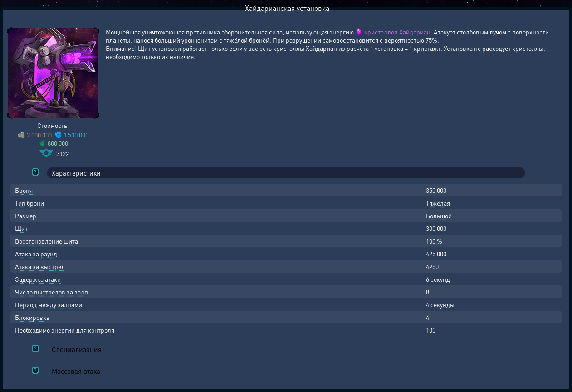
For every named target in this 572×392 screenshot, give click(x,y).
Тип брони (29, 203)
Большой (439, 216)
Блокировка (32, 317)
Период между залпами (49, 304)
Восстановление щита (46, 241)
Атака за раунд (36, 254)
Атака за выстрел (40, 266)
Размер (26, 216)
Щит (21, 228)
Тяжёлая (438, 203)
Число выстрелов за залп (51, 292)
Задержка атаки (38, 279)
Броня (24, 190)
